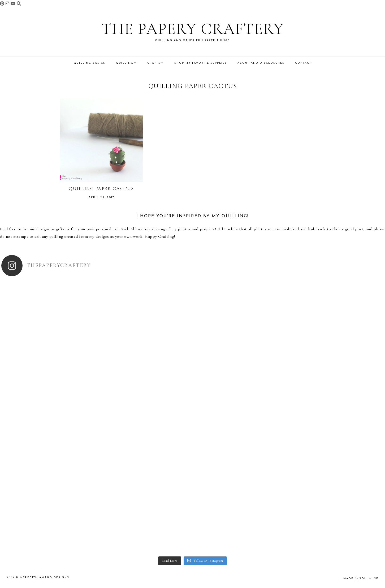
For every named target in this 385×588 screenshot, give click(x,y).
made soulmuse (361, 579)
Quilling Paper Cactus (101, 188)
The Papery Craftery (192, 29)
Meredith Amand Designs (45, 578)
